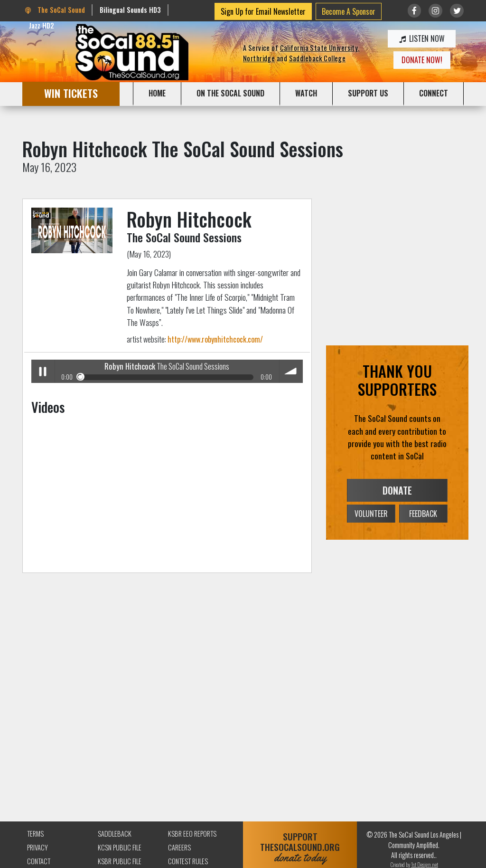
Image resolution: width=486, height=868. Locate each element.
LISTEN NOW (422, 38)
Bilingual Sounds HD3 (130, 10)
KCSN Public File (120, 847)
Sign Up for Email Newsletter (263, 11)
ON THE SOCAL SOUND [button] (230, 93)
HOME (157, 93)
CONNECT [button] (434, 93)
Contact (39, 861)
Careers (179, 847)
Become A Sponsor (349, 11)
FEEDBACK (423, 514)
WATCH (306, 93)
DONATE (397, 490)
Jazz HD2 (42, 25)
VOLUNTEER (371, 514)
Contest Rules (188, 861)
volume (291, 371)
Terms (35, 834)
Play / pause (43, 371)
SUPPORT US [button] (368, 93)
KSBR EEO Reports (192, 834)
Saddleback (115, 834)
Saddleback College (318, 58)
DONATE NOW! (422, 60)
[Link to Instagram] (435, 11)
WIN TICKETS (71, 93)
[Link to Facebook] (415, 11)
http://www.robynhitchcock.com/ (215, 339)
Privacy (37, 847)
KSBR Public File (120, 861)
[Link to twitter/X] (457, 11)
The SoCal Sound (55, 10)
